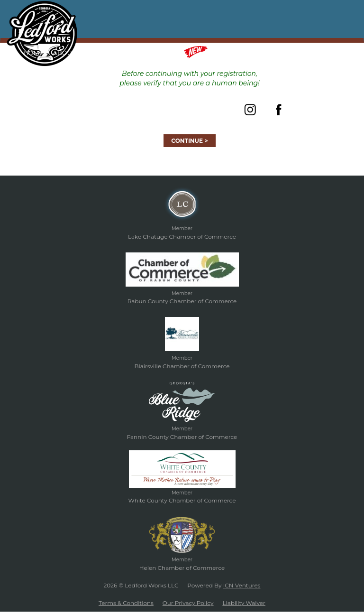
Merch (208, 52)
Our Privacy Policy (188, 603)
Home (33, 53)
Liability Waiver (244, 603)
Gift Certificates (271, 53)
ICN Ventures (242, 585)
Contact (325, 53)
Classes (160, 53)
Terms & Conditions (126, 603)
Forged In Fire (111, 53)
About (64, 53)
